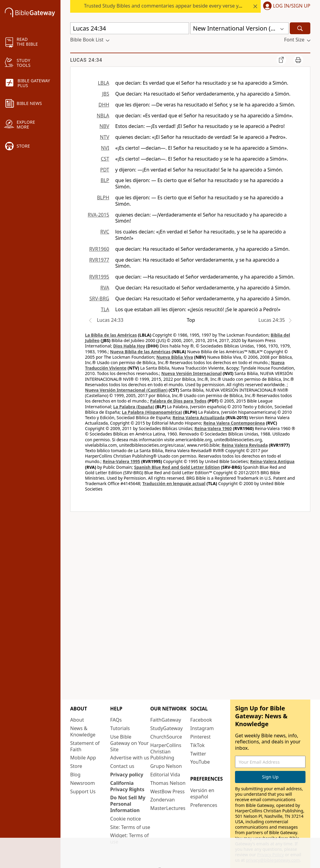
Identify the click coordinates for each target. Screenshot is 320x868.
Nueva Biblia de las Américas (140, 352)
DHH (104, 105)
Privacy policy (127, 775)
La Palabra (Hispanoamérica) (152, 412)
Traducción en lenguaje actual (174, 483)
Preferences (204, 805)
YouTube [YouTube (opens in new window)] (200, 762)
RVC (105, 232)
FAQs (116, 720)
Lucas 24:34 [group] (86, 60)
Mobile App (83, 758)
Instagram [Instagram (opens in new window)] (202, 728)
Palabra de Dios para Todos (178, 401)
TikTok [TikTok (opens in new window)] (198, 745)
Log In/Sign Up (292, 6)
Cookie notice (126, 819)
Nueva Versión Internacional (191, 373)
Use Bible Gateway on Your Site (129, 743)
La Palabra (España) (134, 407)
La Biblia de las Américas (111, 335)
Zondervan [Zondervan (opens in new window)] (163, 800)
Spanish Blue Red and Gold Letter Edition (177, 467)
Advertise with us (130, 758)
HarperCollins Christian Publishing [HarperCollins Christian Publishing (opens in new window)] (166, 752)
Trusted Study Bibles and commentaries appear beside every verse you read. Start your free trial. (194, 6)
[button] (286, 6)
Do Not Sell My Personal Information (128, 804)
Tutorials (120, 728)
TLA (105, 309)
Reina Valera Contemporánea (234, 423)
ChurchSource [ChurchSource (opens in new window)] (166, 737)
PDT (105, 170)
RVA (105, 288)
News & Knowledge (83, 731)
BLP (105, 180)
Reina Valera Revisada (245, 445)
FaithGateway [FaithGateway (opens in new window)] (166, 720)
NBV (104, 126)
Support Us (83, 791)
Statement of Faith (85, 746)
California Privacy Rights (127, 786)
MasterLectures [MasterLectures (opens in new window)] (168, 808)
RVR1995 (99, 277)
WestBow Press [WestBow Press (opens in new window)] (168, 791)
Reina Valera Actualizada (198, 418)
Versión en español (202, 793)
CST (105, 159)
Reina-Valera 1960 (213, 428)
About (77, 720)
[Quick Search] (130, 28)
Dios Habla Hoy (129, 346)
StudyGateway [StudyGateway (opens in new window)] (167, 728)
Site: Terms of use (130, 827)
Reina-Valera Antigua (272, 461)
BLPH (103, 197)
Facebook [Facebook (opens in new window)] (201, 720)
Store (76, 766)
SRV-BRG (100, 299)
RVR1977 (99, 260)
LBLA (104, 83)
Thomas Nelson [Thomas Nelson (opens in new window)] (168, 783)
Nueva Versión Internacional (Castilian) (126, 390)
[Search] (300, 28)
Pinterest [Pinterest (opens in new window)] (200, 737)
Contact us (122, 766)
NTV (104, 137)
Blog (75, 775)
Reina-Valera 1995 (121, 461)
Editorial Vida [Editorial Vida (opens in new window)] (165, 775)
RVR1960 (99, 249)
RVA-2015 (98, 215)
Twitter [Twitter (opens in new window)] (198, 754)
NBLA (103, 116)
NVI (105, 148)
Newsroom (83, 783)
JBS (106, 94)
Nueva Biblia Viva (175, 357)
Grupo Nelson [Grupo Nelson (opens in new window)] (166, 766)
